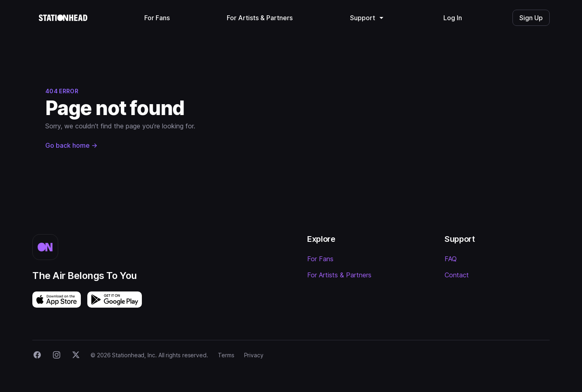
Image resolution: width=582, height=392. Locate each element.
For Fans (320, 259)
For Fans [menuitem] (157, 18)
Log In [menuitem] (453, 18)
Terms (226, 355)
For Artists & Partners (339, 275)
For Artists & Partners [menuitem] (260, 18)
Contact (457, 275)
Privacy (254, 355)
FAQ (451, 259)
